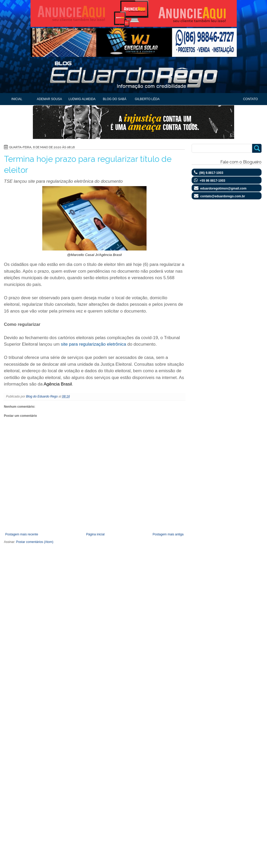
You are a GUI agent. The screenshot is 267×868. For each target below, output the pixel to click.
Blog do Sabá (114, 99)
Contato (250, 99)
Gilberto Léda (147, 99)
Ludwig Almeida (82, 99)
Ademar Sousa (49, 99)
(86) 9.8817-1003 (211, 173)
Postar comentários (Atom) (35, 542)
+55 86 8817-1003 (213, 181)
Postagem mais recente (22, 534)
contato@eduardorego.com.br (223, 196)
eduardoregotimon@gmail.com (223, 188)
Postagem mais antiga (168, 534)
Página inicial (95, 534)
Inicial (17, 99)
